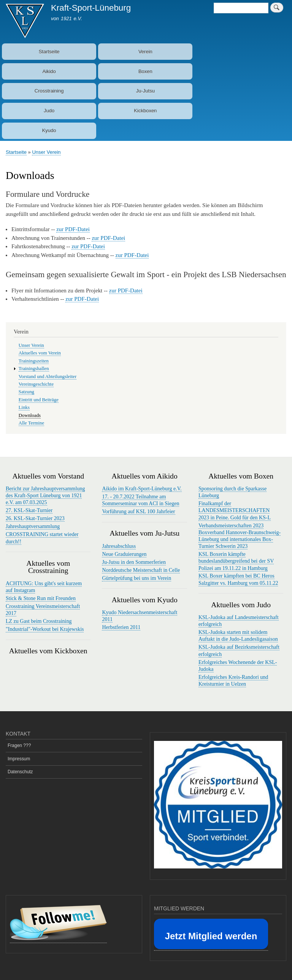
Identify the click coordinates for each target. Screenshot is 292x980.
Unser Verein (46, 152)
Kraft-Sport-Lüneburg (91, 8)
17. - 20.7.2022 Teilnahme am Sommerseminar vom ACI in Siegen (140, 500)
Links (24, 407)
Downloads (30, 415)
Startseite (49, 52)
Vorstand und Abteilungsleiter (48, 377)
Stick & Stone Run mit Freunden (41, 598)
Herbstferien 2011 (121, 627)
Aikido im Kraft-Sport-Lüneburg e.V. (142, 489)
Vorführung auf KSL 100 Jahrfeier (138, 512)
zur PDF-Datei (73, 229)
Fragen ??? (19, 745)
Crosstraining (49, 91)
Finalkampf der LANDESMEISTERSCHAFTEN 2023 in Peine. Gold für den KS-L (235, 510)
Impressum (19, 759)
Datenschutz (20, 772)
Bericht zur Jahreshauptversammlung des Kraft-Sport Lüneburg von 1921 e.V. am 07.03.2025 (45, 496)
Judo (49, 111)
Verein (145, 52)
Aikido (49, 71)
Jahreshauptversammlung (33, 526)
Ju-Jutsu (145, 91)
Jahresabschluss (119, 546)
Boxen (145, 71)
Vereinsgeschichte (36, 384)
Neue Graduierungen (124, 554)
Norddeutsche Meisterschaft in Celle (141, 570)
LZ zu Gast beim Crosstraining (39, 621)
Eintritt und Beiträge (39, 400)
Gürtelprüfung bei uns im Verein (136, 578)
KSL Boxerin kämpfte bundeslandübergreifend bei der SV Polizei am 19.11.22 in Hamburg (236, 561)
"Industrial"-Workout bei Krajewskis (45, 629)
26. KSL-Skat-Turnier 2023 (35, 518)
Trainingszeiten (34, 361)
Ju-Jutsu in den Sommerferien (134, 562)
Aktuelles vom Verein (40, 353)
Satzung (26, 392)
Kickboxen (145, 111)
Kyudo (49, 130)
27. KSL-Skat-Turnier (29, 510)
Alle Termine (31, 423)
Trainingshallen (34, 369)
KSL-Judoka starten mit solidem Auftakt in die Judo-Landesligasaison (238, 636)
